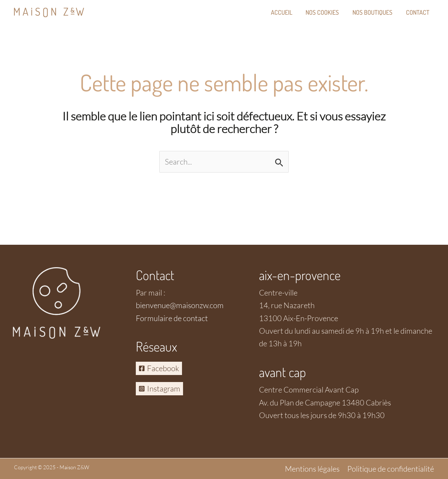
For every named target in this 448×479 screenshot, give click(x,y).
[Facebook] (159, 368)
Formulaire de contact (172, 318)
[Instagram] (159, 389)
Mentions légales (312, 469)
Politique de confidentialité (391, 469)
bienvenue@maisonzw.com (180, 305)
